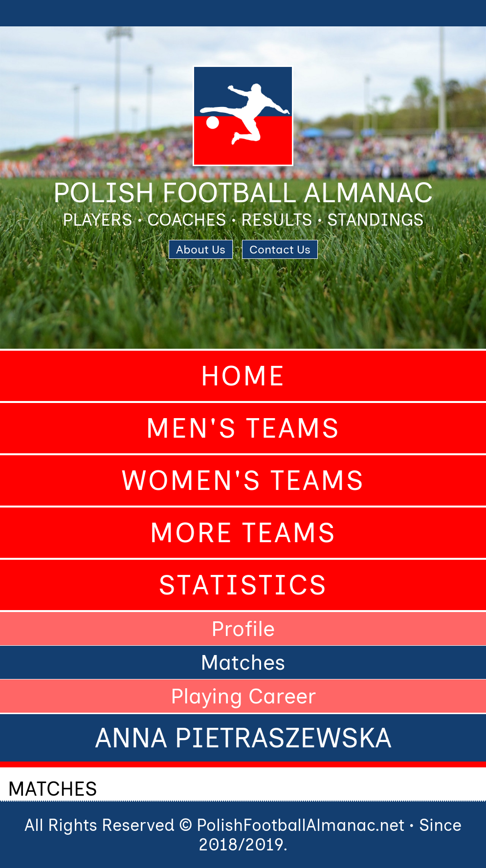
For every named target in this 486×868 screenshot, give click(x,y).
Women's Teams (243, 480)
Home (243, 376)
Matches (243, 662)
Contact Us (280, 249)
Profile (243, 629)
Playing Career (243, 696)
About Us (201, 249)
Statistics (243, 585)
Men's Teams (243, 428)
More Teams (243, 533)
